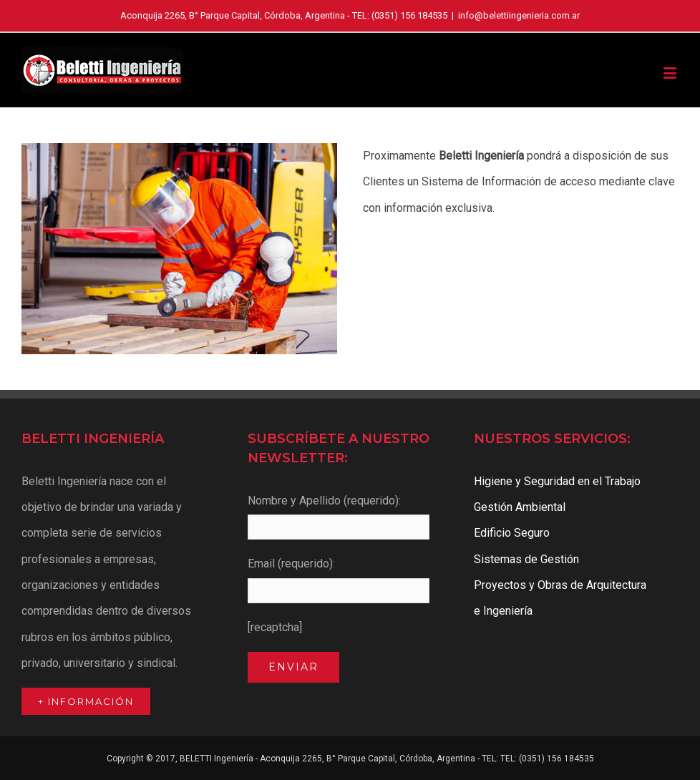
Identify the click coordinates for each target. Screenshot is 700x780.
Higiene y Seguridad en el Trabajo (557, 481)
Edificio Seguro (512, 533)
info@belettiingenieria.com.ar (519, 15)
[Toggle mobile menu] (671, 73)
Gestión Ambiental (520, 507)
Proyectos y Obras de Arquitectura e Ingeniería (560, 598)
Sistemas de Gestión (526, 559)
